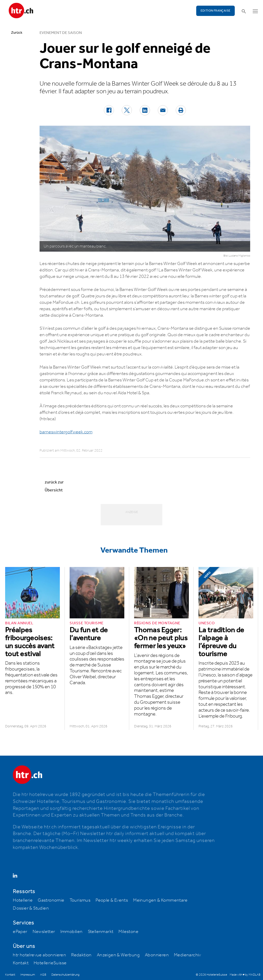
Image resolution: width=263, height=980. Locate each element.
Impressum (28, 975)
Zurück (17, 33)
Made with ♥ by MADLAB (245, 975)
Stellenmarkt (101, 932)
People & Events (112, 900)
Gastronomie (51, 900)
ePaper (20, 932)
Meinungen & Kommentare (160, 900)
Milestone (128, 932)
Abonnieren (157, 955)
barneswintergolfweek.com (66, 432)
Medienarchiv (187, 955)
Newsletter (44, 932)
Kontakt (21, 963)
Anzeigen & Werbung (118, 955)
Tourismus (80, 900)
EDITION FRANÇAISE (216, 11)
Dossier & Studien (31, 908)
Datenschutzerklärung (65, 975)
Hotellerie (23, 900)
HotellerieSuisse (50, 963)
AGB (43, 975)
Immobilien (72, 932)
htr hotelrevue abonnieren (39, 955)
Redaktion (81, 955)
